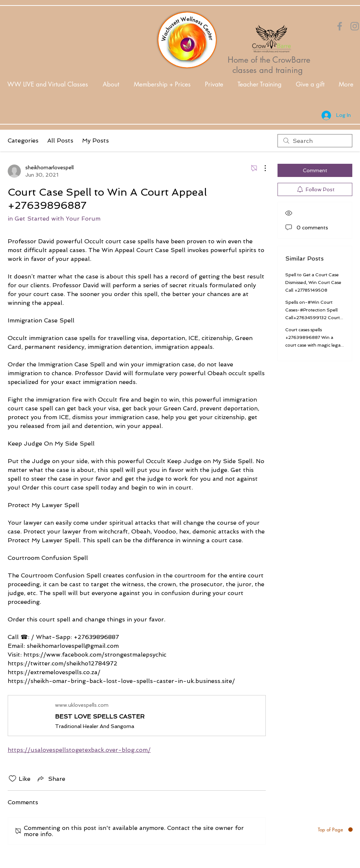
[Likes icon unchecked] (12, 779)
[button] (111, 84)
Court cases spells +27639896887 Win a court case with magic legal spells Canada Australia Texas (313, 345)
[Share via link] (51, 779)
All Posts (60, 141)
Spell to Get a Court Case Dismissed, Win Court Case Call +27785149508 (313, 282)
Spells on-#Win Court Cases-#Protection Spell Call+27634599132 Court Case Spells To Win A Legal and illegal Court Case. (314, 318)
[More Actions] (261, 168)
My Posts (95, 141)
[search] (315, 141)
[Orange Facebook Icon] (340, 26)
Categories (23, 141)
